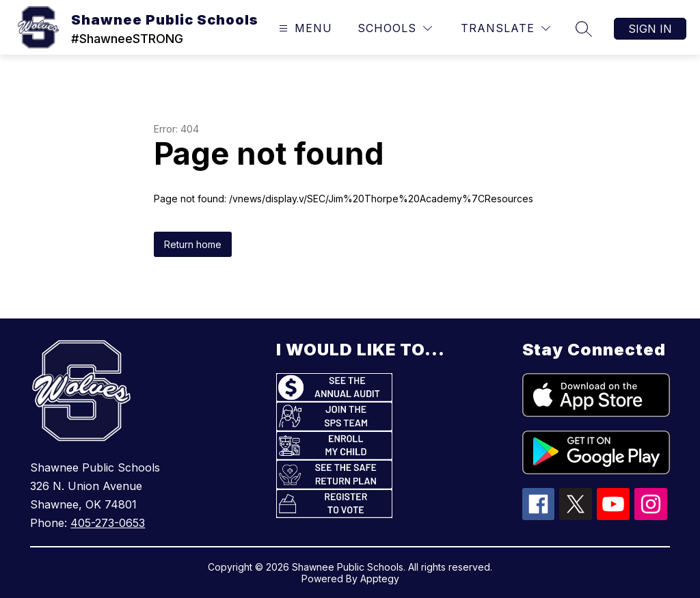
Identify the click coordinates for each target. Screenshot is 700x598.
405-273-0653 (108, 523)
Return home (193, 244)
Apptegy (380, 579)
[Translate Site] (506, 28)
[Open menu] (304, 28)
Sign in (650, 29)
